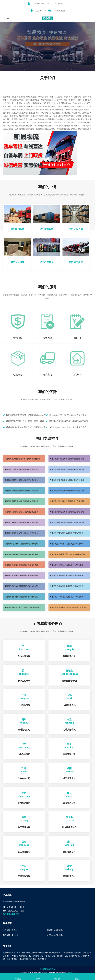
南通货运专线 (69, 730)
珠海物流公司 (24, 778)
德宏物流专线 (69, 876)
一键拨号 (38, 977)
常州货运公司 (24, 803)
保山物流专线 (24, 656)
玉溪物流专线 (69, 705)
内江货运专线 (24, 827)
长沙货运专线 (24, 705)
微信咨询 (57, 977)
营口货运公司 (69, 852)
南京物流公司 (69, 754)
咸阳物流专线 (69, 778)
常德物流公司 (69, 656)
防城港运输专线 (69, 681)
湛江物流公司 (24, 852)
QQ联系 (77, 977)
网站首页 (18, 977)
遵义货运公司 (69, 803)
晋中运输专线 (24, 681)
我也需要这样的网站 (47, 969)
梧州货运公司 (24, 730)
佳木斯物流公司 (69, 827)
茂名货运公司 (24, 754)
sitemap (72, 972)
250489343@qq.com (16, 911)
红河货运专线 (24, 876)
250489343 (38, 11)
